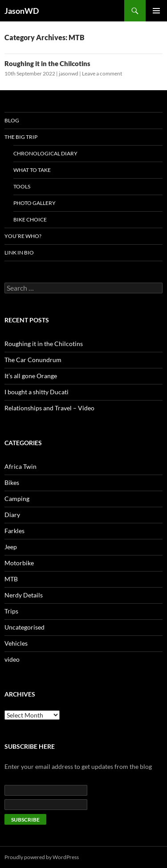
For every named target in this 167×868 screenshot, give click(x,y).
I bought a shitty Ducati (37, 392)
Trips (11, 611)
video (12, 659)
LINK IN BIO (19, 252)
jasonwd (69, 73)
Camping (17, 499)
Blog (12, 120)
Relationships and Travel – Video (49, 408)
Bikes (12, 482)
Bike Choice (30, 219)
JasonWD (22, 11)
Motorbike (19, 563)
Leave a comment (102, 73)
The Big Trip (21, 137)
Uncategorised (24, 627)
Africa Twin (20, 466)
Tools (22, 186)
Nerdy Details (24, 595)
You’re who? (23, 236)
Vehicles (16, 643)
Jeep (11, 547)
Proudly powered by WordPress (42, 857)
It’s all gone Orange (31, 376)
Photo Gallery (35, 203)
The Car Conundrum (33, 360)
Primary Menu (156, 11)
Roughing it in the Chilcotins (47, 63)
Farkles (14, 531)
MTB (11, 579)
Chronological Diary (45, 153)
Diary (12, 515)
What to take (32, 170)
